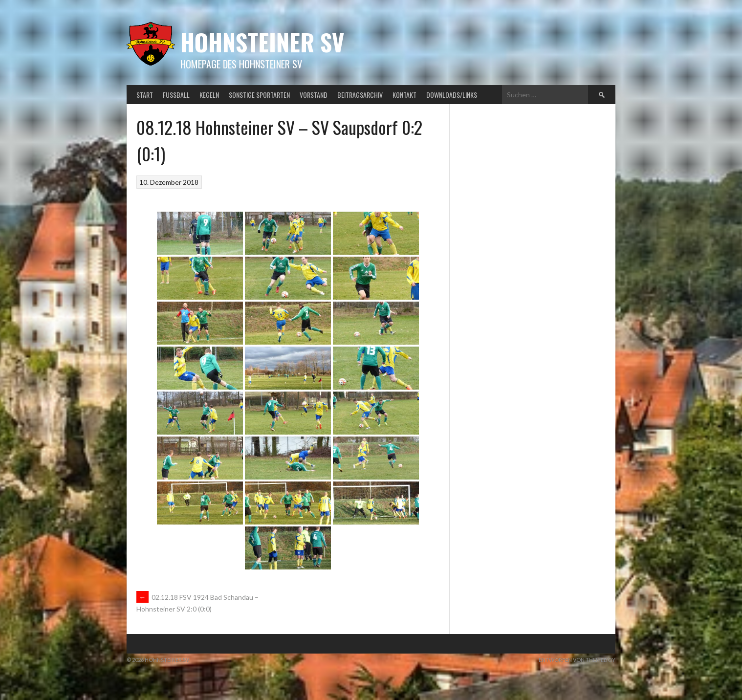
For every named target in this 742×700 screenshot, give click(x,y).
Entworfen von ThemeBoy (577, 660)
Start (145, 95)
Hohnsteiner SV (262, 42)
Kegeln (209, 95)
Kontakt (404, 95)
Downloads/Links (452, 95)
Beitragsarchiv (360, 95)
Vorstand (314, 95)
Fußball (176, 95)
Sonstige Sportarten (259, 95)
